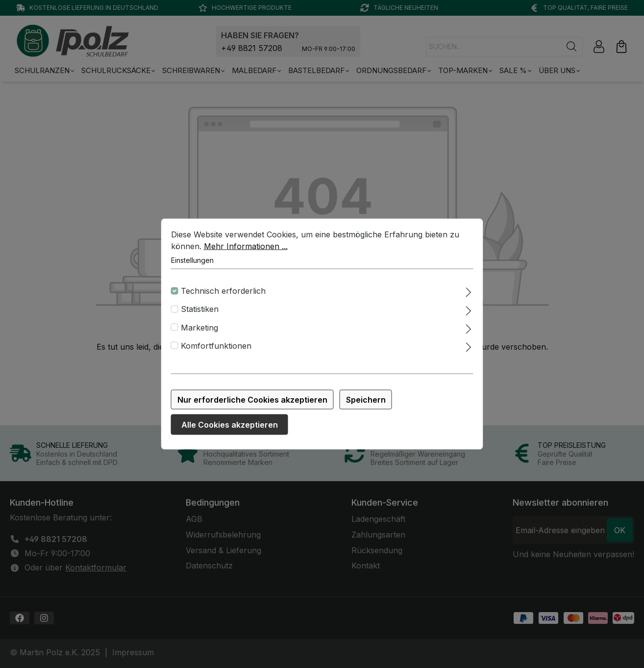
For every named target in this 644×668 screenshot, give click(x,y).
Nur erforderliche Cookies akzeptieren (252, 406)
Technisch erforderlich (223, 297)
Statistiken (200, 315)
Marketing (199, 334)
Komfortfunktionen (216, 352)
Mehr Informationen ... (246, 252)
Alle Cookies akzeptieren (230, 431)
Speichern (366, 406)
